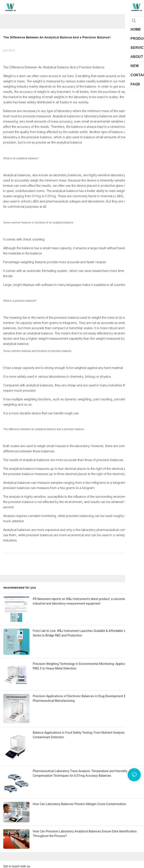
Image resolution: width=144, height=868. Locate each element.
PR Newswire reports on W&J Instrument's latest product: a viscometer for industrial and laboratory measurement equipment (83, 601)
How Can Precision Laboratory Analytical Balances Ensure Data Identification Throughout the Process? (85, 834)
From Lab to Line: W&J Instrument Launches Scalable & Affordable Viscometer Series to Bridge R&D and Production (86, 633)
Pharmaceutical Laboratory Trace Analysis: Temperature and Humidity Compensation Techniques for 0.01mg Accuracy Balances (80, 773)
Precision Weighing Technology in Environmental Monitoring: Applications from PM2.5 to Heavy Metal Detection (86, 666)
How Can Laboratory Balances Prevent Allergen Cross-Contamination (79, 804)
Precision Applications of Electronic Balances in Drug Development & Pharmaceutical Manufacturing (79, 698)
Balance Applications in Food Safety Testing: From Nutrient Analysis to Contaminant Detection (80, 735)
